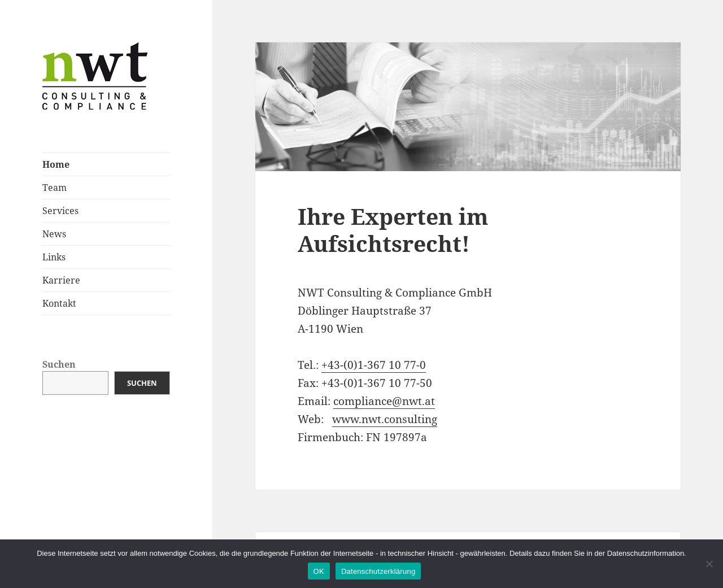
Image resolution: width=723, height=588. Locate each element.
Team (55, 188)
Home (56, 164)
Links (54, 257)
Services (60, 211)
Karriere (61, 280)
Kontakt (59, 303)
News (54, 234)
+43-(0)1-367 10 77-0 (374, 365)
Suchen (59, 364)
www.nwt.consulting (385, 419)
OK (319, 571)
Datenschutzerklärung (378, 571)
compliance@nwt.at (384, 401)
